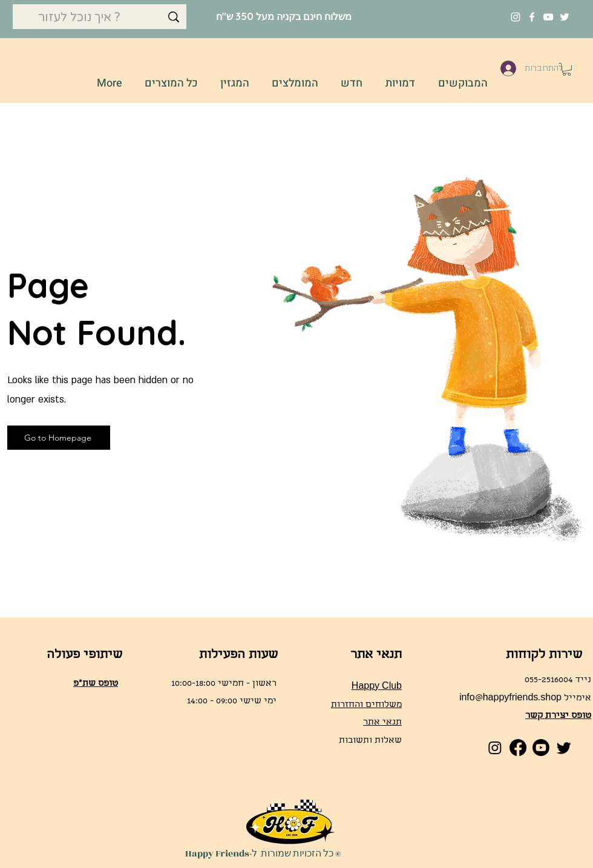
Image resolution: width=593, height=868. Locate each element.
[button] (567, 69)
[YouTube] (548, 17)
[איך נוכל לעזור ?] (100, 18)
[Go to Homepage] (59, 438)
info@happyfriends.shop (510, 699)
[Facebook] (532, 17)
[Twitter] (565, 17)
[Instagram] (516, 17)
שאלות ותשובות (370, 741)
